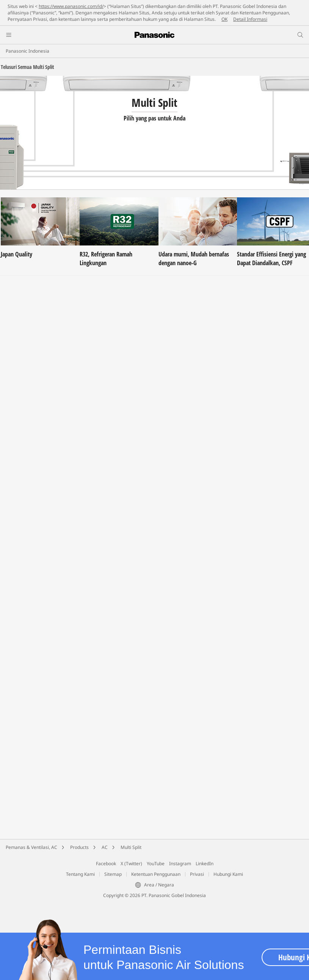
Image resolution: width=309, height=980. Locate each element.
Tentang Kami (80, 874)
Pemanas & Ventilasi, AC (31, 847)
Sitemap (113, 874)
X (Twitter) (131, 864)
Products (79, 847)
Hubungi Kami (228, 874)
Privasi (197, 874)
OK (224, 19)
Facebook (106, 864)
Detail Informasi (250, 19)
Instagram (180, 864)
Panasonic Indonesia (27, 51)
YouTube (156, 864)
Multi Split (131, 847)
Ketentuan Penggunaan (156, 874)
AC (105, 847)
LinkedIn (205, 864)
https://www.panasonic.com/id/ (71, 6)
